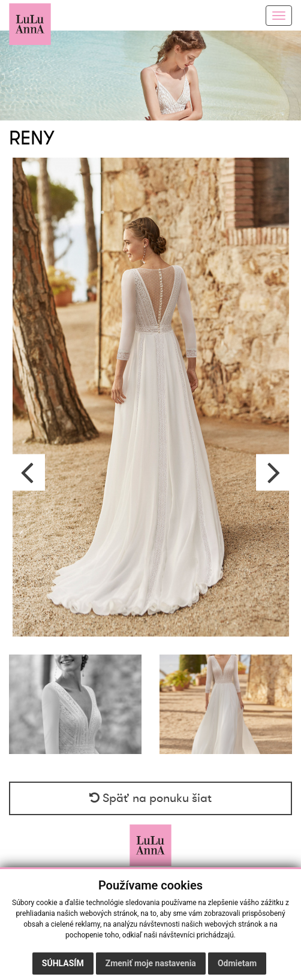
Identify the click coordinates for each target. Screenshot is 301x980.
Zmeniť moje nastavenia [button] (151, 963)
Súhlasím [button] (63, 963)
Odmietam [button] (237, 963)
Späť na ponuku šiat (150, 798)
